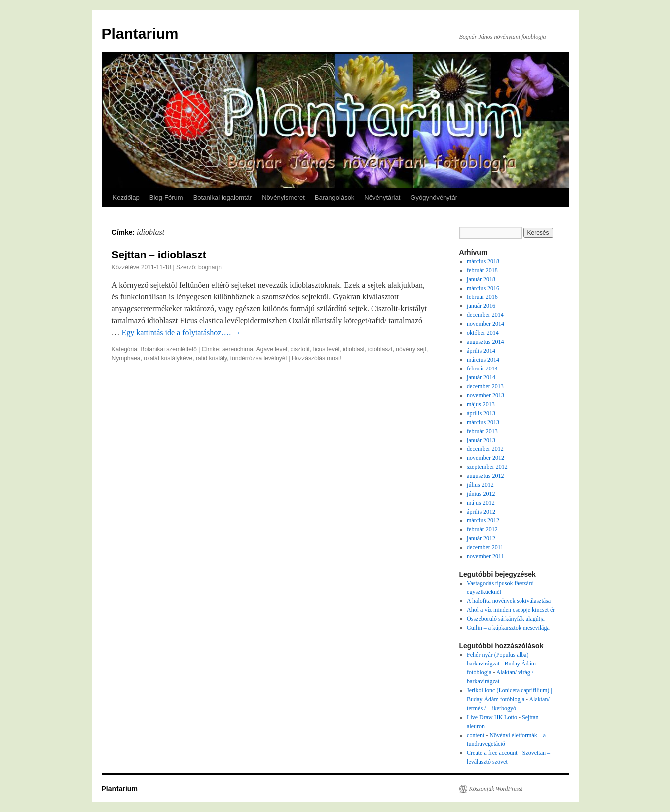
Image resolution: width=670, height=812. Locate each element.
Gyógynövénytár (434, 197)
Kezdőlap (126, 197)
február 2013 (482, 431)
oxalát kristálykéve (168, 358)
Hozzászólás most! (317, 358)
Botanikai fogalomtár (223, 197)
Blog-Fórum (166, 197)
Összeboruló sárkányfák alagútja (506, 619)
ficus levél (327, 349)
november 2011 (485, 556)
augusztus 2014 (485, 342)
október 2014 (483, 333)
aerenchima (238, 349)
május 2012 (481, 503)
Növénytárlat (382, 197)
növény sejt (411, 349)
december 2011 (485, 547)
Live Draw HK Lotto (492, 717)
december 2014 (485, 315)
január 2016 (481, 306)
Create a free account (492, 753)
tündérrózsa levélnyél (259, 358)
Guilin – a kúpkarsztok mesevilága (508, 628)
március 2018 (483, 261)
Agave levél (272, 349)
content (476, 735)
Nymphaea (126, 358)
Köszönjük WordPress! (496, 789)
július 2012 (480, 485)
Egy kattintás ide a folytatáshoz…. (182, 332)
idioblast (354, 349)
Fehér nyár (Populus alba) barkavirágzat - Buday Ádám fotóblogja (501, 664)
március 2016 (483, 288)
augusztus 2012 (485, 476)
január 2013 (481, 440)
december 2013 (485, 386)
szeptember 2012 (487, 467)
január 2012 (481, 538)
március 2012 (483, 520)
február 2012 (482, 529)
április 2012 (481, 512)
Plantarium (140, 34)
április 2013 (481, 413)
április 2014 (481, 351)
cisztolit (300, 349)
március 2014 (483, 360)
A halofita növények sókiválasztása (509, 601)
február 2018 (482, 270)
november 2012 (485, 458)
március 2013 (483, 422)
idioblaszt (380, 349)
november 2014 (485, 324)
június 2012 (481, 494)
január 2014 (481, 377)
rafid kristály (211, 358)
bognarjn (210, 267)
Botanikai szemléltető (169, 349)
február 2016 (482, 297)
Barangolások (335, 197)
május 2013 (481, 404)
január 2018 (481, 279)
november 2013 (485, 395)
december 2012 (485, 449)
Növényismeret (283, 197)
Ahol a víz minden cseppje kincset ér (511, 610)
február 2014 (482, 369)
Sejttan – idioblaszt (159, 255)
